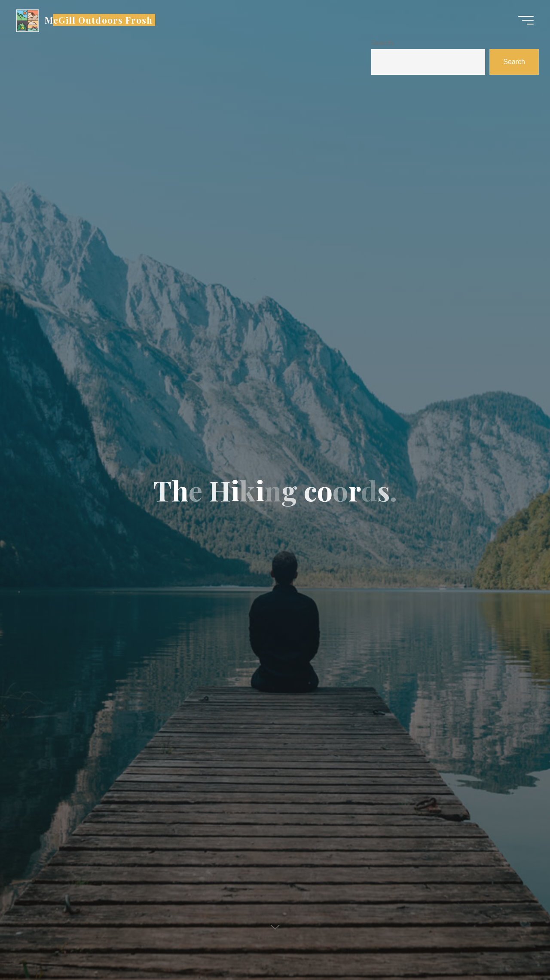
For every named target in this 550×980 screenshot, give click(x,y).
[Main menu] (525, 21)
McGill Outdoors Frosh (99, 20)
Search (382, 43)
